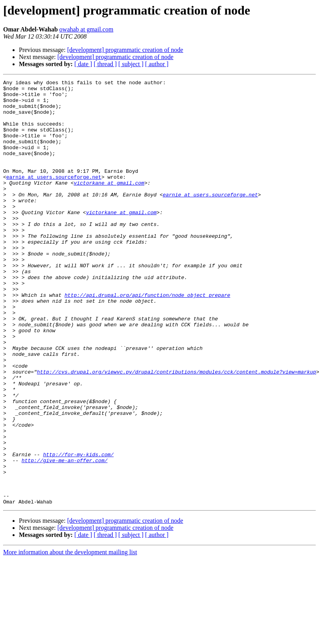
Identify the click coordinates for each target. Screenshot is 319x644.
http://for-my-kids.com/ (78, 530)
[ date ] (83, 64)
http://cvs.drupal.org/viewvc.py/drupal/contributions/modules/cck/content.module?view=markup (177, 431)
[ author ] (157, 64)
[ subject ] (131, 64)
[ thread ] (105, 64)
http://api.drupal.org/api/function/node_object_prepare (147, 339)
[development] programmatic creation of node (125, 50)
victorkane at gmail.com (109, 204)
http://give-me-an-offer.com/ (65, 537)
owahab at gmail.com (86, 29)
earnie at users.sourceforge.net (54, 197)
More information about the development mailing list (70, 637)
